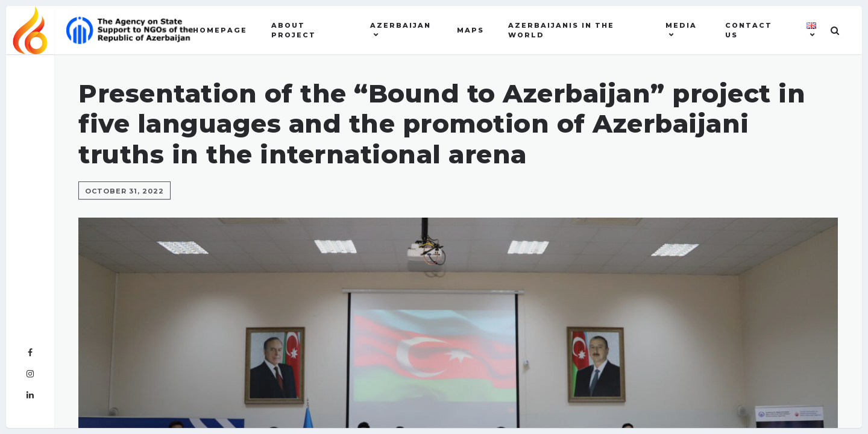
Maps (470, 30)
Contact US (749, 30)
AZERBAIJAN (401, 25)
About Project (294, 30)
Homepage (220, 30)
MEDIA (681, 25)
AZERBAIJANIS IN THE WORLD (561, 30)
